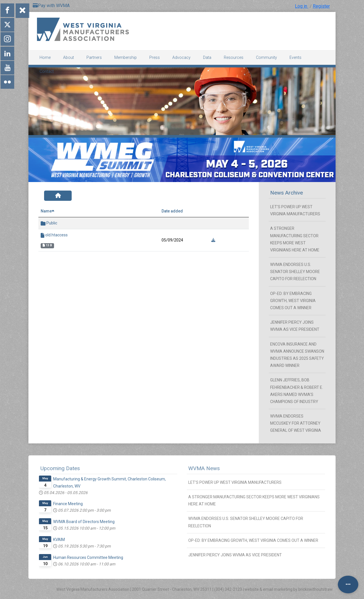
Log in (302, 6)
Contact (47, 71)
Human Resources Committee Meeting (88, 557)
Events (295, 57)
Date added (172, 211)
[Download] (213, 240)
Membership (126, 57)
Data (207, 57)
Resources (234, 57)
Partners (94, 57)
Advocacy (181, 57)
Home (45, 57)
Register (321, 6)
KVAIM (59, 540)
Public (49, 223)
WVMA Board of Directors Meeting (84, 522)
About (69, 57)
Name (47, 211)
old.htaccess (54, 235)
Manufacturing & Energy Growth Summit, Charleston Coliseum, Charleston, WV (109, 483)
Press (155, 57)
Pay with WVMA (51, 6)
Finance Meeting (68, 504)
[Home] (58, 196)
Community (266, 57)
